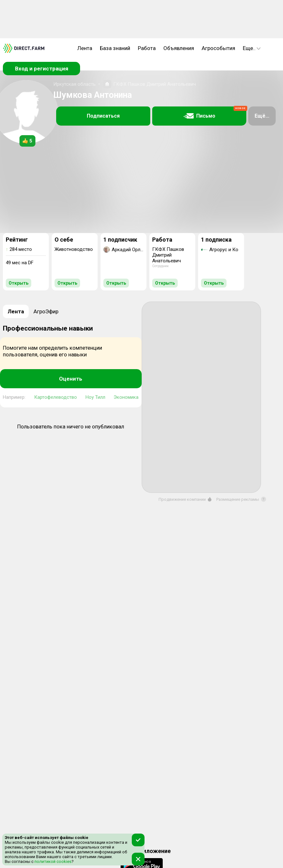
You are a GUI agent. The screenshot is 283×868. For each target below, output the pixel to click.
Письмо (215, 113)
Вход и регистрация (42, 69)
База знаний (115, 48)
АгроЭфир (46, 311)
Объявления (179, 48)
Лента (85, 48)
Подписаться (103, 116)
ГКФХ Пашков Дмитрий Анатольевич (155, 84)
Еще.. (252, 48)
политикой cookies (52, 861)
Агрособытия (218, 48)
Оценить (71, 379)
